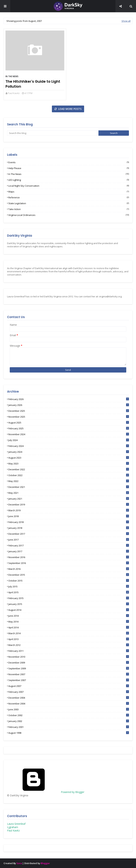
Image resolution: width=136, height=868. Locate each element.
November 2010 (69, 657)
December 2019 (69, 505)
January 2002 (69, 721)
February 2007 (69, 692)
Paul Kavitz (14, 93)
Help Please (69, 168)
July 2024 (69, 440)
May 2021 (69, 493)
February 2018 (69, 522)
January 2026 (69, 405)
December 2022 (69, 469)
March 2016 (69, 569)
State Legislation (69, 203)
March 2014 (69, 633)
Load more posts (70, 109)
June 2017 (69, 540)
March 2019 (69, 510)
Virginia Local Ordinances (69, 215)
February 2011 (69, 651)
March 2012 (69, 645)
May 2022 (69, 481)
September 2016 (69, 563)
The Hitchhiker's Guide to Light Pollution (33, 84)
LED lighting (69, 180)
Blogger (45, 863)
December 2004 (69, 698)
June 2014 (69, 616)
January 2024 (69, 452)
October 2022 (69, 475)
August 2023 (69, 458)
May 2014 (69, 622)
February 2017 (69, 545)
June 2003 (69, 709)
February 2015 (69, 598)
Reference (69, 197)
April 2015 (69, 592)
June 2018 (69, 516)
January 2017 (69, 551)
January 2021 (69, 499)
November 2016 (69, 557)
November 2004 (69, 704)
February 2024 (69, 446)
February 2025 (69, 428)
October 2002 (69, 715)
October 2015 (69, 581)
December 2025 (69, 411)
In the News (12, 76)
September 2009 (69, 668)
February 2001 (69, 727)
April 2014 (69, 627)
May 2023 (69, 464)
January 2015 (69, 604)
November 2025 (69, 417)
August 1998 (69, 733)
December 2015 (69, 575)
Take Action (69, 209)
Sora (19, 863)
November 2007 (69, 674)
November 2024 (69, 434)
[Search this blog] (53, 133)
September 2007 (69, 680)
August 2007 (69, 686)
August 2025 (69, 423)
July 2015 (69, 586)
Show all (126, 21)
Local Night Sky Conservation (69, 186)
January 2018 (69, 528)
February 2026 (69, 399)
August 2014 (69, 610)
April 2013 (69, 639)
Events (69, 162)
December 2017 (69, 534)
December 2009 (69, 663)
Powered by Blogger (46, 792)
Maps (69, 192)
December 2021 (69, 487)
